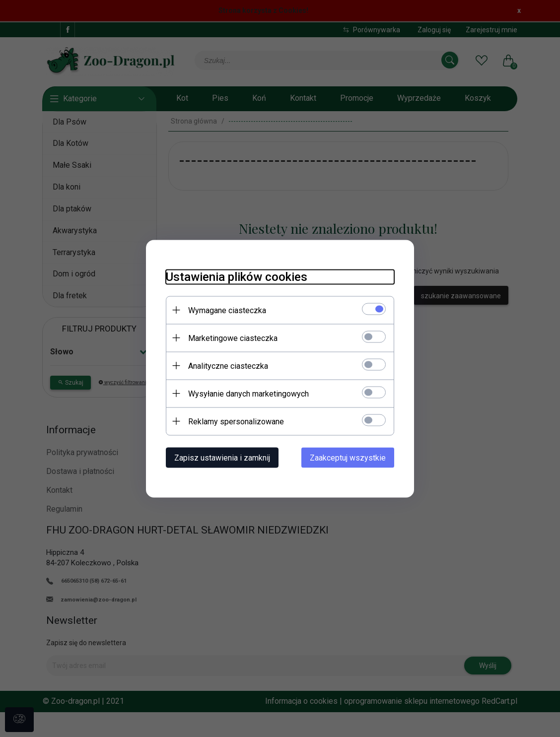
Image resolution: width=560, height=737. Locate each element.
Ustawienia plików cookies (237, 276)
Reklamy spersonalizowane (236, 421)
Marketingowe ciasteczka (233, 338)
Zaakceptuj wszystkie (348, 457)
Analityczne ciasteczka (228, 366)
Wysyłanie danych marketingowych (248, 393)
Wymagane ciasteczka (227, 310)
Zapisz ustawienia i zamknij (222, 457)
